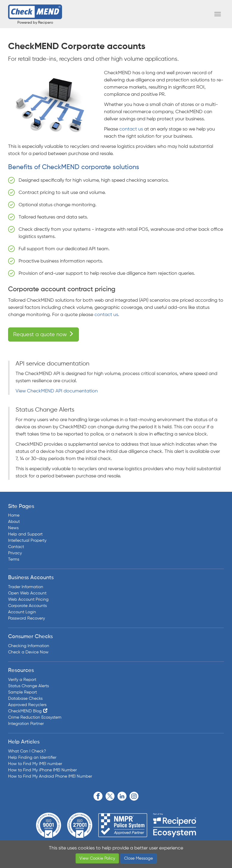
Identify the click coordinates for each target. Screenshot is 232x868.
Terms (14, 559)
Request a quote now (43, 334)
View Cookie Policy (97, 858)
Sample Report (22, 692)
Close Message (138, 858)
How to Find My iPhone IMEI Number (42, 770)
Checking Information (29, 646)
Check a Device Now (28, 652)
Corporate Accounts (27, 606)
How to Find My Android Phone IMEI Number (50, 776)
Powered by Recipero (35, 23)
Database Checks (25, 699)
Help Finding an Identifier (32, 758)
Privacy (15, 553)
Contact (16, 547)
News (13, 528)
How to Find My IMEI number (35, 764)
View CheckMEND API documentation (57, 391)
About (14, 522)
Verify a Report (22, 680)
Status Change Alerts (28, 686)
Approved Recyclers (27, 705)
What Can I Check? (27, 751)
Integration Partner (26, 724)
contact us (131, 129)
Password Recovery (27, 618)
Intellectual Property (27, 541)
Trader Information (26, 587)
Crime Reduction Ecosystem (35, 717)
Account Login (22, 612)
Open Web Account (27, 593)
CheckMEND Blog (25, 711)
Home (14, 515)
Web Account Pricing (28, 600)
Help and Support (25, 534)
